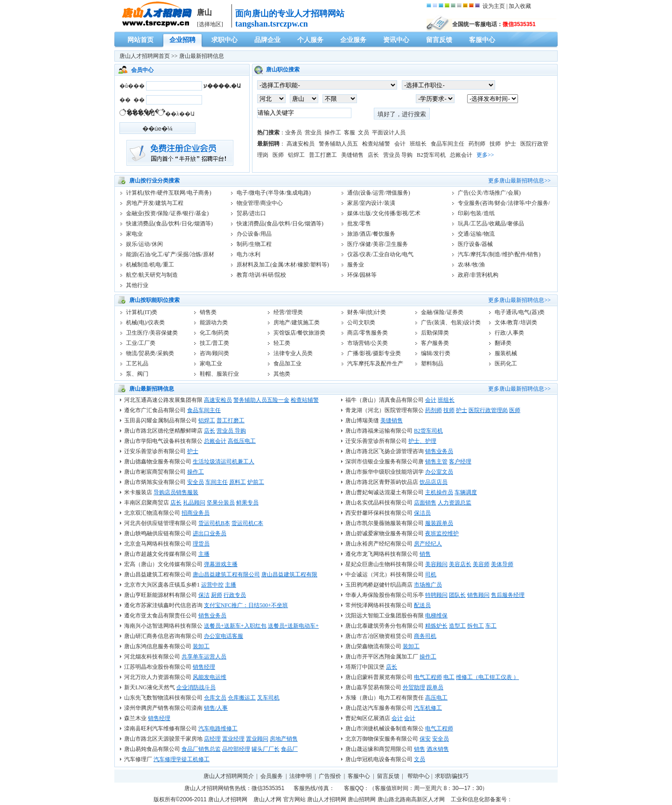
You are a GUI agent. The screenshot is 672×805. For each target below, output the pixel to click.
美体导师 (502, 564)
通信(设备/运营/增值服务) (379, 193)
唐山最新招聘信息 (202, 56)
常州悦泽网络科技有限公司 (379, 605)
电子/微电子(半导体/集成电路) (274, 193)
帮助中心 (419, 776)
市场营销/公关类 (367, 343)
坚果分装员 (221, 503)
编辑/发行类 (436, 353)
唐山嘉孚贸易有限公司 (373, 687)
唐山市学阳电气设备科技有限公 (163, 441)
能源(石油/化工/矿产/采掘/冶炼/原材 (170, 254)
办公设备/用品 (254, 234)
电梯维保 (436, 616)
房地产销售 (284, 739)
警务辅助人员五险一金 (261, 400)
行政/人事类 (509, 333)
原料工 (238, 482)
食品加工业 (287, 364)
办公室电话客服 (224, 636)
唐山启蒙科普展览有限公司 (379, 677)
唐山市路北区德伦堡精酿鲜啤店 (163, 431)
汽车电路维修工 (218, 728)
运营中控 (212, 585)
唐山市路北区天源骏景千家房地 (163, 739)
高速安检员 (301, 144)
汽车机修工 (428, 708)
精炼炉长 (436, 626)
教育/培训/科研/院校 (261, 275)
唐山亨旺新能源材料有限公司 (161, 595)
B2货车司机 (431, 155)
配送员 (422, 605)
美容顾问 (436, 564)
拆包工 (476, 626)
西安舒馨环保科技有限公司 (379, 513)
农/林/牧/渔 (471, 265)
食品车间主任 (448, 144)
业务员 (294, 133)
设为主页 (494, 6)
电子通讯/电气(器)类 (520, 312)
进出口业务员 (210, 533)
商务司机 (425, 636)
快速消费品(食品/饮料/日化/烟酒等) (169, 224)
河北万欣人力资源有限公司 (158, 677)
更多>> (485, 155)
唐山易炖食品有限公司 (152, 749)
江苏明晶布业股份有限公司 (158, 667)
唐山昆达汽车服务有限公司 (379, 708)
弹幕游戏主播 (221, 564)
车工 (491, 626)
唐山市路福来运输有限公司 (379, 431)
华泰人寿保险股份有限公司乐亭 (385, 595)
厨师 (217, 595)
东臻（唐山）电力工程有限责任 (385, 698)
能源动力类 (214, 322)
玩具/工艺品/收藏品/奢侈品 (491, 224)
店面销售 (425, 503)
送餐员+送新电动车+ (294, 626)
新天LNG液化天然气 (150, 687)
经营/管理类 (288, 312)
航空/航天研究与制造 (152, 275)
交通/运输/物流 (476, 234)
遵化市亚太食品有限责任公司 (161, 616)
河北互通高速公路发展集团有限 (163, 400)
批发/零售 (359, 224)
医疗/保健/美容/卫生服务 (378, 244)
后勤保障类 (435, 333)
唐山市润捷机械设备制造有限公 (385, 728)
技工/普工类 (214, 343)
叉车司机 (268, 698)
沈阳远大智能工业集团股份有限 (385, 616)
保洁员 (422, 513)
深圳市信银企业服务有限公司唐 (385, 462)
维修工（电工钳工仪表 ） (487, 677)
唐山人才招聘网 (139, 56)
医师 (278, 155)
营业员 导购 (398, 155)
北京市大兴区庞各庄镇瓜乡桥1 (162, 585)
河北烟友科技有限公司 (152, 657)
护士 (511, 144)
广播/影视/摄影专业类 (374, 353)
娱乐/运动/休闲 (144, 244)
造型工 (457, 626)
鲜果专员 (247, 503)
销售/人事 (216, 708)
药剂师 (477, 144)
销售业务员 (439, 451)
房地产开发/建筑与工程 (155, 203)
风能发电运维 (210, 677)
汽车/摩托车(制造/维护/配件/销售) (499, 254)
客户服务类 (435, 343)
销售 (425, 554)
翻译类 (503, 343)
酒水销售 (438, 749)
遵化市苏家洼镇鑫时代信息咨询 (163, 605)
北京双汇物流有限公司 (152, 513)
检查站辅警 (376, 144)
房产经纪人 (428, 544)
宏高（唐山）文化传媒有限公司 (163, 564)
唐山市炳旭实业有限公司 (155, 482)
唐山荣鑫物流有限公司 (373, 646)
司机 (431, 574)
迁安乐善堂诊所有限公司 (376, 441)
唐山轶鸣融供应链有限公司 (158, 533)
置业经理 (233, 739)
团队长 (457, 595)
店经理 (212, 739)
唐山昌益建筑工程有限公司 (158, 574)
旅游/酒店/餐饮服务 (371, 234)
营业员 (313, 133)
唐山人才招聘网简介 (229, 776)
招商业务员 (196, 513)
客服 (350, 133)
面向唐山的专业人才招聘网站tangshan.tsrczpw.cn (290, 19)
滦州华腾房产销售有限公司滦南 (163, 708)
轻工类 (282, 343)
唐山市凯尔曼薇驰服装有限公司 (385, 523)
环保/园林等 (362, 275)
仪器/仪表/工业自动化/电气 (380, 254)
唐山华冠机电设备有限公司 (379, 759)
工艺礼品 (137, 364)
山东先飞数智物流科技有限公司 (163, 698)
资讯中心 (396, 40)
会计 (400, 144)
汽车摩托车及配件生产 (375, 364)
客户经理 (460, 462)
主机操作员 (439, 492)
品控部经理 (236, 749)
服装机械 (506, 353)
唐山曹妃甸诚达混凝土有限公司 (385, 492)
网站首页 (140, 40)
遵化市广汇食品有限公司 (155, 410)
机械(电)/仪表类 (145, 322)
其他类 (282, 374)
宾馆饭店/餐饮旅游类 (299, 333)
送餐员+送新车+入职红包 (235, 626)
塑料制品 (432, 364)
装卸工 (201, 646)
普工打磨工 (323, 155)
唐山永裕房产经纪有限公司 (379, 544)
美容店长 (460, 564)
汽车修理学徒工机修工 (182, 759)
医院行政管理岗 (488, 410)
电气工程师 (428, 677)
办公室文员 (439, 472)
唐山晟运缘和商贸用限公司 (379, 749)
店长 (373, 155)
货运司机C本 (247, 523)
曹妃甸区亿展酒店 (368, 718)
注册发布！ (180, 153)
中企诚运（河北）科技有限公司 (385, 574)
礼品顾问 (194, 503)
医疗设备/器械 (475, 244)
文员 (364, 133)
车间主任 (217, 482)
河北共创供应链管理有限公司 (161, 523)
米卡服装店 (138, 492)
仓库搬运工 (242, 698)
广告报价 (330, 776)
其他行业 (137, 285)
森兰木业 (135, 718)
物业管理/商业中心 (260, 203)
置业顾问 (257, 739)
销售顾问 (478, 595)
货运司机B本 (214, 523)
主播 (204, 554)
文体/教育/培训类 (516, 322)
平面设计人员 (389, 133)
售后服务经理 (508, 595)
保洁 (204, 595)
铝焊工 (296, 155)
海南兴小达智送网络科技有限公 (163, 626)
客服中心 (482, 40)
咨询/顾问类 (214, 353)
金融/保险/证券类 (442, 312)
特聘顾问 (436, 595)
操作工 (333, 133)
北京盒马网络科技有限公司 (158, 544)
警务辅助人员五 (338, 144)
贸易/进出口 (251, 213)
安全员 (196, 482)
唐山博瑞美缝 (362, 420)
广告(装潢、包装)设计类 (451, 322)
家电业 (134, 234)
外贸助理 (414, 687)
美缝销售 (352, 155)
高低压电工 (242, 441)
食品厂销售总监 (201, 749)
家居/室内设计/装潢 (371, 203)
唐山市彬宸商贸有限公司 (155, 472)
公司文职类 (361, 322)
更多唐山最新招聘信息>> (519, 181)
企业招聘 (182, 40)
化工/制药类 (214, 333)
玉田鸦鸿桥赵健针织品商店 (379, 585)
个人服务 (310, 40)
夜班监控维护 (442, 533)
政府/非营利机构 (478, 275)
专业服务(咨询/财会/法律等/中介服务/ (504, 203)
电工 (449, 677)
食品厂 (289, 749)
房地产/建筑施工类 (297, 322)
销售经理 (204, 667)
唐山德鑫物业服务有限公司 (158, 462)
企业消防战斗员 (196, 687)
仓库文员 (215, 698)
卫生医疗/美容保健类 (152, 333)
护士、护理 (422, 441)
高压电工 (436, 698)
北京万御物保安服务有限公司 (382, 739)
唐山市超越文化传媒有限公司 (161, 554)
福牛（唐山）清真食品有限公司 (385, 400)
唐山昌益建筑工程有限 (289, 574)
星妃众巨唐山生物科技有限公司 (385, 564)
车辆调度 (466, 492)
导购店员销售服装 (176, 492)
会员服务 (272, 776)
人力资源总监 (455, 503)
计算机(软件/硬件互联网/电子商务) (169, 193)
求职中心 (224, 40)
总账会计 (461, 155)
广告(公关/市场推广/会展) (489, 193)
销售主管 (436, 462)
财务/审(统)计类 (367, 312)
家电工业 (211, 364)
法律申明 (301, 776)
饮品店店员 (434, 482)
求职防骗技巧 (452, 776)
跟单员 (435, 687)
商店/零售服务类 (367, 333)
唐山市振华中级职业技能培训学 (385, 472)
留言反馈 (439, 40)
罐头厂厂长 (266, 749)
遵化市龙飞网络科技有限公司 (382, 554)
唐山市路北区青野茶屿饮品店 (382, 482)
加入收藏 (520, 6)
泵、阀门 (137, 374)
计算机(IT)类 (142, 312)
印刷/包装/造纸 (476, 213)
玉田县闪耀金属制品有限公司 (161, 420)
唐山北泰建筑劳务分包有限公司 (385, 626)
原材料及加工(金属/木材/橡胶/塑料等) (283, 265)
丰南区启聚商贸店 (147, 503)
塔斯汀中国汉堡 (365, 667)
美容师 (481, 564)
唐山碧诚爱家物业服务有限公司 (385, 533)
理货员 (201, 544)
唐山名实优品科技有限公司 (379, 503)
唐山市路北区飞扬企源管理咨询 (385, 451)
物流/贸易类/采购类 (150, 353)
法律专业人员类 (293, 353)
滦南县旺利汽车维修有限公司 (161, 728)
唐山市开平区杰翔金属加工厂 (382, 657)
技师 (495, 144)
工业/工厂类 (141, 343)
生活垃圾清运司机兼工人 (224, 462)
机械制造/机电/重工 (150, 265)
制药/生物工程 (254, 244)
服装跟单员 (439, 523)
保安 (425, 739)
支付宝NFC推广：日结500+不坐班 (246, 605)
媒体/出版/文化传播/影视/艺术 (384, 213)
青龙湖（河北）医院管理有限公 (385, 410)
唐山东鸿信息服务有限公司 (158, 646)
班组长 (418, 144)
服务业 (356, 265)
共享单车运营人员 (204, 657)
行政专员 (235, 595)
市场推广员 (428, 585)
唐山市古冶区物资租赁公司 (379, 636)
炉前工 (256, 482)
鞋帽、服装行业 (219, 374)
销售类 (208, 312)
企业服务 (353, 40)
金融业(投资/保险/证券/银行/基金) (167, 213)
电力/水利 (248, 254)
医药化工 (506, 364)
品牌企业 (267, 40)
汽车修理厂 (138, 759)
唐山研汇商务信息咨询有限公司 (163, 636)
